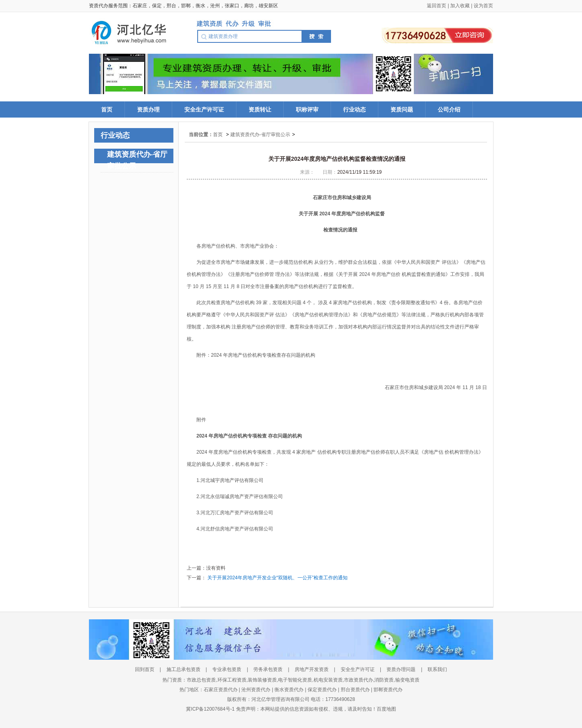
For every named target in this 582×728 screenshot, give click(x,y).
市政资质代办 (358, 680)
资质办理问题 (401, 669)
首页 (107, 109)
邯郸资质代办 (388, 690)
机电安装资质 (328, 680)
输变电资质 (407, 680)
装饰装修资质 (262, 680)
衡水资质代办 (289, 690)
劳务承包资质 (269, 669)
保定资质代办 (322, 690)
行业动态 (354, 109)
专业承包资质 (227, 669)
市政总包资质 (201, 680)
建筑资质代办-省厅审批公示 (260, 135)
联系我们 (437, 669)
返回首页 (436, 6)
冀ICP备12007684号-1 (211, 709)
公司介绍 (449, 109)
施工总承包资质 (183, 669)
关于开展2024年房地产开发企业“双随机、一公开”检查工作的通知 (277, 578)
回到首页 (145, 669)
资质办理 (148, 109)
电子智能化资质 (295, 680)
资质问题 (402, 109)
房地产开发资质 (312, 669)
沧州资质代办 (256, 690)
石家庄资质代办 (221, 690)
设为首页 (483, 6)
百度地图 (386, 709)
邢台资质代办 (355, 690)
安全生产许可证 (204, 109)
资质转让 (260, 109)
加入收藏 (460, 6)
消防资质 (384, 680)
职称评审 (307, 109)
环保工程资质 (232, 680)
